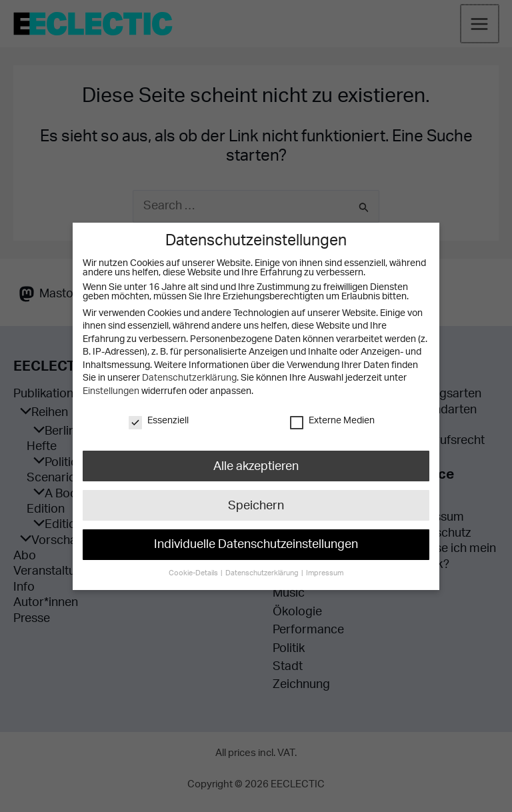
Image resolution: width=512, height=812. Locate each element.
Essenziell (159, 420)
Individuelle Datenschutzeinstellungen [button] (256, 539)
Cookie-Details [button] (196, 566)
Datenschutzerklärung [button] (263, 566)
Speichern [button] (256, 502)
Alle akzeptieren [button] (256, 465)
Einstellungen (111, 391)
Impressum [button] (322, 566)
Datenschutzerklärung (189, 378)
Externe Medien (332, 420)
